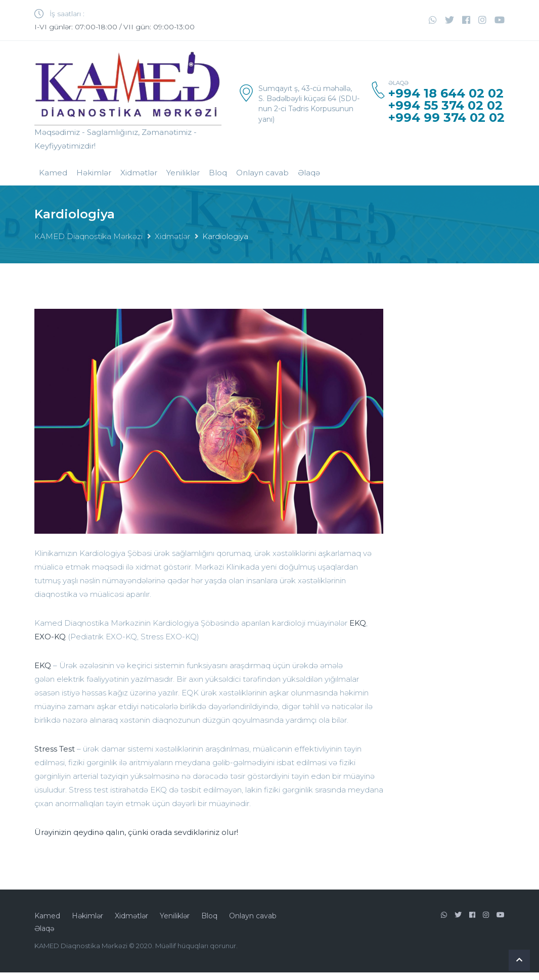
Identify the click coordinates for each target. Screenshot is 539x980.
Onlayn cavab (262, 173)
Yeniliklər (183, 173)
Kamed (53, 173)
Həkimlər (94, 173)
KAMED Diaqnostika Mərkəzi (88, 236)
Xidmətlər (139, 173)
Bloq (218, 173)
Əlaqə (309, 173)
